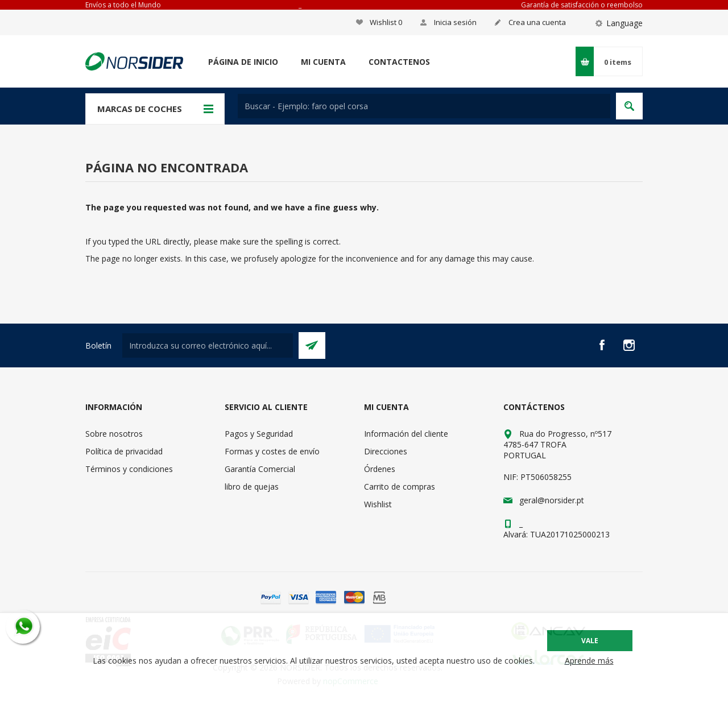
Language (624, 23)
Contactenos (399, 62)
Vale (590, 641)
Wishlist (378, 504)
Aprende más (589, 661)
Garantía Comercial (260, 469)
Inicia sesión (455, 22)
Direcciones (386, 451)
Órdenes (380, 469)
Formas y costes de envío (272, 451)
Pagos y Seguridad (259, 434)
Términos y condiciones (129, 469)
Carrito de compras (400, 487)
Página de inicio (243, 62)
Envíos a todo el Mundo (123, 5)
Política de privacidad (124, 451)
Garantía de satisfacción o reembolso (582, 5)
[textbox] (424, 106)
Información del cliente (406, 434)
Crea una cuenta (537, 22)
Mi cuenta (323, 62)
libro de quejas (252, 487)
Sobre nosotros (114, 434)
